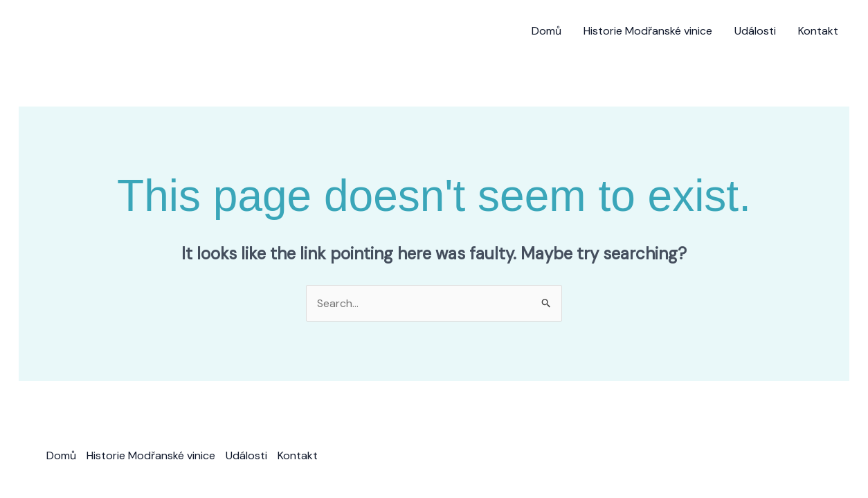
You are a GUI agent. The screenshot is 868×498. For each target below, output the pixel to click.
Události (755, 31)
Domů (546, 31)
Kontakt (818, 31)
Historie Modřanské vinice (648, 31)
